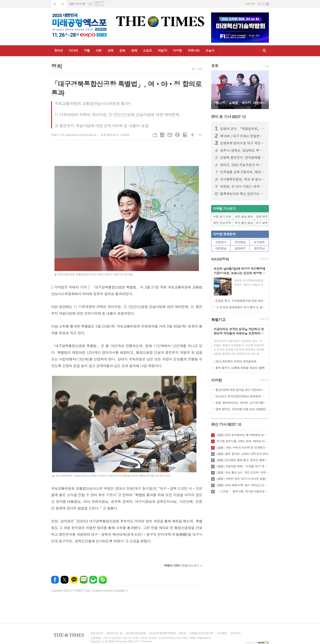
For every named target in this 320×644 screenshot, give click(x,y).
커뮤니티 (194, 50)
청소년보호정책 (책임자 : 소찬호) (168, 633)
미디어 (73, 50)
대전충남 (221, 248)
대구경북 (259, 242)
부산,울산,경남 (244, 223)
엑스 (65, 580)
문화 (122, 50)
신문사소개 (96, 633)
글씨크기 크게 (192, 135)
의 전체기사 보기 (181, 565)
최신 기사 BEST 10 (226, 424)
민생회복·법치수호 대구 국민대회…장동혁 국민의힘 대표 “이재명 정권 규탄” (243, 143)
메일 (170, 135)
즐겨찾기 (63, 4)
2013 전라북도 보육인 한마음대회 (236, 361)
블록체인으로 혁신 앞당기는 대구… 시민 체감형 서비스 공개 (243, 194)
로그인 (261, 4)
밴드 (103, 580)
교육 (110, 50)
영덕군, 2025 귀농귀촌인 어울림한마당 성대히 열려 (243, 165)
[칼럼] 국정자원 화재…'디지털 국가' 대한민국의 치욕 (243, 466)
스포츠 (147, 50)
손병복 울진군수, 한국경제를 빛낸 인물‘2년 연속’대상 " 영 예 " (243, 158)
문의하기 (235, 633)
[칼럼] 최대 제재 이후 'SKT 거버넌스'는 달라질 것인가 (243, 485)
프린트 (177, 135)
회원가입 (250, 4)
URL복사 (155, 135)
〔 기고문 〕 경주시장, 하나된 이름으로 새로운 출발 (243, 491)
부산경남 (240, 242)
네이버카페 (93, 580)
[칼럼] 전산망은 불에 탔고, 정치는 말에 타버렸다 (243, 460)
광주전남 (259, 248)
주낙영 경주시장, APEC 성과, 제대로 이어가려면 (243, 441)
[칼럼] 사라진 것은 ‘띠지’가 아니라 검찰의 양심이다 (243, 479)
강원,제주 (262, 216)
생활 (87, 50)
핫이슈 (59, 50)
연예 (134, 50)
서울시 (210, 50)
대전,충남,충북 (244, 216)
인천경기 (221, 242)
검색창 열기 (264, 51)
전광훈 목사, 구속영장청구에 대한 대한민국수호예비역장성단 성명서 (241, 301)
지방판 (177, 50)
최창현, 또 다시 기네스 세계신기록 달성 (243, 186)
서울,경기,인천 (222, 216)
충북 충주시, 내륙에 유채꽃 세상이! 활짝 (240, 368)
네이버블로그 (84, 580)
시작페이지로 (55, 4)
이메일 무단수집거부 (202, 633)
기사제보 (222, 633)
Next (263, 89)
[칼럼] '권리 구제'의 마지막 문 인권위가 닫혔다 (243, 448)
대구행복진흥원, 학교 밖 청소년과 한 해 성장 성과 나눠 (243, 179)
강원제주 (240, 248)
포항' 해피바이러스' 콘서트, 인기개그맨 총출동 (241, 403)
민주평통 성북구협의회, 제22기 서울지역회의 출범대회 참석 (243, 172)
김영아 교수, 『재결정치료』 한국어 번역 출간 (243, 129)
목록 (162, 135)
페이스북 (55, 580)
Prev (217, 89)
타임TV (162, 50)
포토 (215, 66)
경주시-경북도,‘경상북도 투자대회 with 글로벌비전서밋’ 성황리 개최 (243, 150)
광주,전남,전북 (222, 223)
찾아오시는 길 (114, 633)
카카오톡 (74, 580)
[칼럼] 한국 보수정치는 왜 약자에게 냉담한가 (243, 435)
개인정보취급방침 (136, 633)
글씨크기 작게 (200, 135)
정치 (200, 69)
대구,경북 (262, 223)
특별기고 (218, 320)
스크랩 (185, 135)
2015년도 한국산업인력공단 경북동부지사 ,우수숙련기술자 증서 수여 (241, 396)
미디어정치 (220, 259)
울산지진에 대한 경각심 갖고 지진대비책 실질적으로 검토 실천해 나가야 (241, 390)
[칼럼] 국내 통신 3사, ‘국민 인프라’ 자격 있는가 (243, 473)
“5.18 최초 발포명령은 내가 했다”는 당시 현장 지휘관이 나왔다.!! (241, 307)
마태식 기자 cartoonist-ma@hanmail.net (74, 135)
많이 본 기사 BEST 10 (228, 117)
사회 (98, 50)
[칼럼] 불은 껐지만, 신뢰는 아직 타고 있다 (242, 454)
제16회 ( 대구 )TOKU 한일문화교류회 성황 (243, 136)
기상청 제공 (99, 5)
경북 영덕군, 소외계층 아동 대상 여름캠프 (241, 409)
